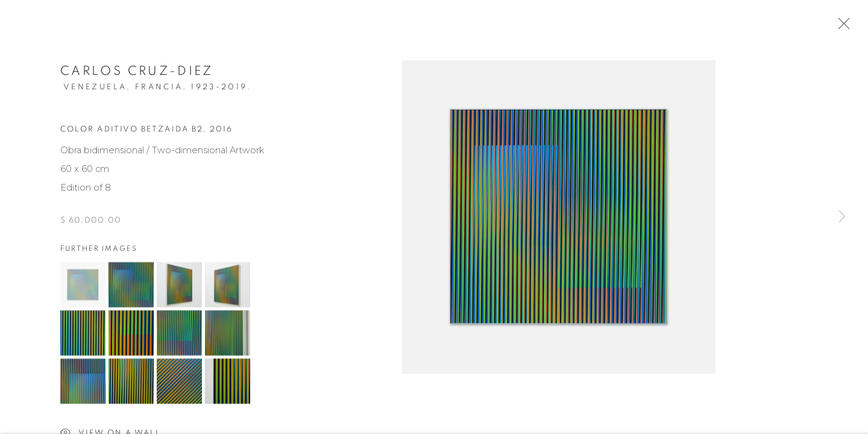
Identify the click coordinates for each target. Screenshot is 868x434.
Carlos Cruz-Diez (137, 73)
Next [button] (842, 217)
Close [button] (841, 27)
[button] (83, 287)
